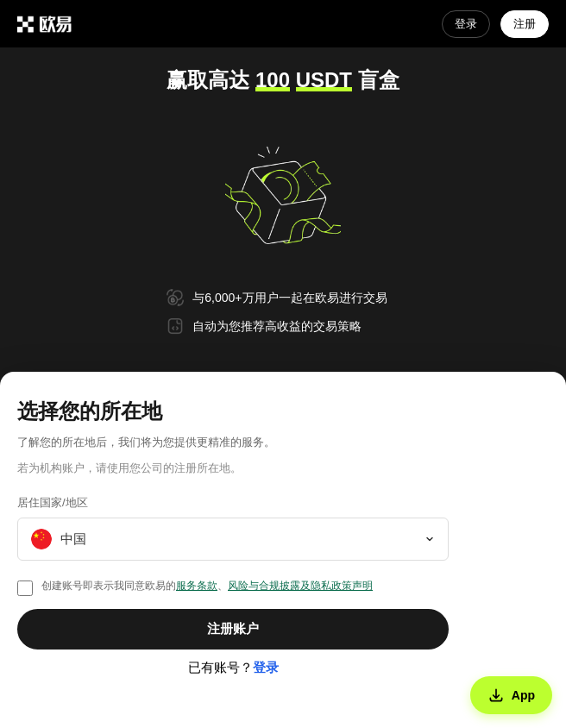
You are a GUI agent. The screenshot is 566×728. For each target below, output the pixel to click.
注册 (525, 24)
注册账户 (233, 628)
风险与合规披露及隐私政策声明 (300, 586)
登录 (466, 24)
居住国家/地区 (53, 502)
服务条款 (197, 586)
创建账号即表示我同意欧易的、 (207, 586)
